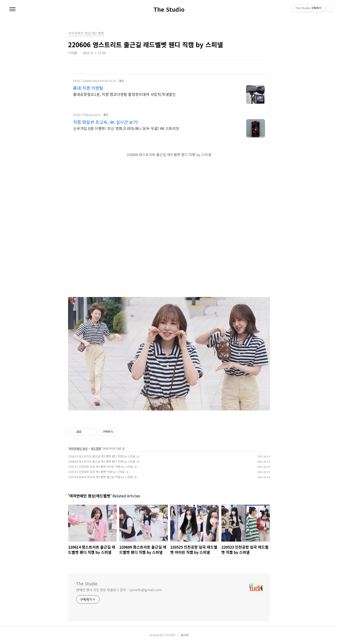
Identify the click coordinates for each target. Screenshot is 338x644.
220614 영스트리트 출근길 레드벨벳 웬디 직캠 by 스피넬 (102, 456)
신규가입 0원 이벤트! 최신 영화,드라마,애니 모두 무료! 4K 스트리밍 (126, 128)
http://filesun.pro (87, 115)
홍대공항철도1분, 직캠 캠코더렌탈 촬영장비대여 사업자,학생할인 (124, 94)
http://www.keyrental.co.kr (95, 81)
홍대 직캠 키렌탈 (88, 88)
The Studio (169, 9)
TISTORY (170, 635)
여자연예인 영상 (78, 448)
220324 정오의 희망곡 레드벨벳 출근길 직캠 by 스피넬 (100, 477)
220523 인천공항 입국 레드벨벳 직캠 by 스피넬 (96, 472)
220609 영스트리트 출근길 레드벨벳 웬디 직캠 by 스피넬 (102, 461)
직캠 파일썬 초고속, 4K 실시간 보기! (106, 122)
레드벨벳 (96, 448)
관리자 (185, 635)
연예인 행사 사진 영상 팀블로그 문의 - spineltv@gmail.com (119, 590)
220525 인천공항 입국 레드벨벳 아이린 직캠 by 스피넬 (100, 466)
